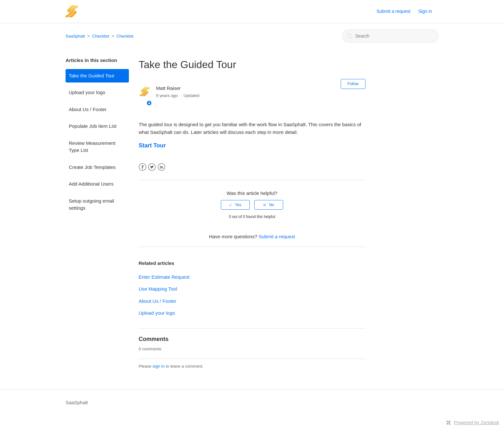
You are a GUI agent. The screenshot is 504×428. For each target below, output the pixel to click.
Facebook (143, 167)
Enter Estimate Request (164, 277)
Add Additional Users (91, 184)
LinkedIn (162, 167)
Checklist (101, 36)
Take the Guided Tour (92, 76)
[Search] (390, 36)
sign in (159, 366)
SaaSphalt (75, 36)
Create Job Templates (92, 167)
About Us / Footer (88, 109)
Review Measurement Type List (92, 147)
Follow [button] (353, 84)
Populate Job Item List (93, 126)
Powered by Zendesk (477, 422)
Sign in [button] (425, 11)
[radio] (235, 205)
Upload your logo (87, 92)
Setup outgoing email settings (91, 205)
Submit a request (393, 11)
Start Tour (152, 145)
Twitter (152, 167)
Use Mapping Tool (158, 289)
